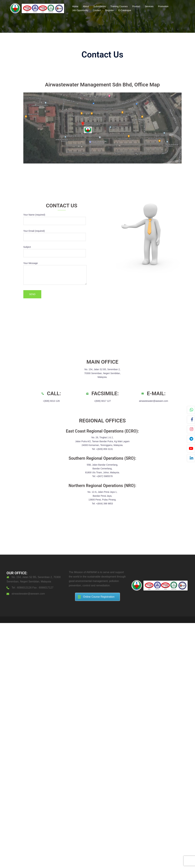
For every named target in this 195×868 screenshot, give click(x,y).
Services (149, 6)
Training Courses (119, 6)
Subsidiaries (100, 6)
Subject (55, 250)
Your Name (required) (55, 218)
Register (109, 10)
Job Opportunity (80, 10)
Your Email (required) (55, 234)
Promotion (163, 6)
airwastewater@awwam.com (28, 594)
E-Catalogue (125, 10)
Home (75, 6)
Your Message (55, 274)
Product (136, 6)
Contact (97, 10)
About (86, 6)
